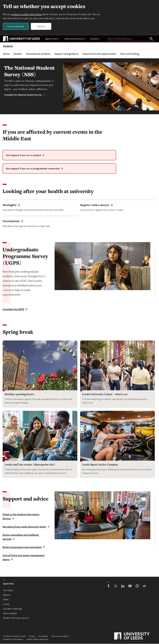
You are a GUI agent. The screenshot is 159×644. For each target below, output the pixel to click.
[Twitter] (116, 587)
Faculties (95, 39)
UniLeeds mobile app (13, 609)
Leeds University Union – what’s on (105, 394)
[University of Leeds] (135, 636)
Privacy (32, 636)
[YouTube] (130, 587)
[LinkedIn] (123, 587)
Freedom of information (13, 639)
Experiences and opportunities (99, 54)
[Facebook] (109, 587)
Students (8, 46)
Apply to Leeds (52, 39)
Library (6, 604)
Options (41, 26)
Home (6, 54)
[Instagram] (137, 587)
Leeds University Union (75, 39)
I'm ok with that (16, 26)
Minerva (7, 595)
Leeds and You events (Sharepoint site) (30, 465)
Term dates (8, 590)
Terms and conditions (60, 636)
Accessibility (43, 636)
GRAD (6, 600)
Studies (18, 54)
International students (38, 54)
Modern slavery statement (37, 639)
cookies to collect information (27, 14)
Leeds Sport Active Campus (100, 465)
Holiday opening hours (19, 394)
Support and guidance (67, 54)
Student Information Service (16, 618)
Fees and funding (130, 54)
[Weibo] (144, 587)
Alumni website (10, 613)
